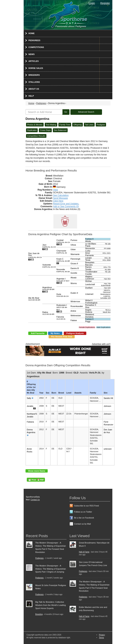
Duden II (74, 293)
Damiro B (75, 268)
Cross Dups (45, 130)
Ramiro (88, 267)
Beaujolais (90, 262)
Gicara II (74, 263)
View (55, 190)
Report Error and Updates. (66, 204)
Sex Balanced (60, 130)
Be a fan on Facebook (84, 518)
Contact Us (35, 500)
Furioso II (89, 239)
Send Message (60, 198)
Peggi (88, 321)
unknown (108, 449)
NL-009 (108, 270)
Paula (88, 246)
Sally (29, 398)
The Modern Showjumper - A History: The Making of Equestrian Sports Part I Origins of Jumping (51, 569)
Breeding (39, 614)
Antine (73, 311)
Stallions (34, 82)
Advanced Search (86, 112)
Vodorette (49, 266)
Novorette (63, 270)
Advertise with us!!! (101, 344)
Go (66, 112)
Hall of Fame (84, 552)
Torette (88, 269)
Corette (88, 274)
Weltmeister (76, 316)
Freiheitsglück (91, 303)
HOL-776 (107, 267)
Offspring (77, 125)
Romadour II (91, 305)
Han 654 (107, 279)
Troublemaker (91, 272)
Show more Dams (37, 471)
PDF (36, 480)
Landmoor (90, 279)
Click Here (58, 201)
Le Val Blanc (91, 244)
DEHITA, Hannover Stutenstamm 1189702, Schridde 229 (105, 294)
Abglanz (89, 276)
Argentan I (63, 280)
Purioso (74, 240)
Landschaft (90, 284)
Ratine (48, 313)
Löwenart (89, 294)
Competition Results (36, 136)
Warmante (75, 254)
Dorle (63, 295)
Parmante (89, 255)
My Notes (55, 333)
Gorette (74, 273)
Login (92, 3)
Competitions (36, 47)
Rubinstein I (62, 307)
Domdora (89, 317)
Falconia (61, 318)
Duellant (89, 288)
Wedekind (90, 314)
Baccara (89, 265)
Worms (74, 283)
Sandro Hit (108, 398)
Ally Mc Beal (34, 299)
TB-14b (108, 272)
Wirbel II (89, 300)
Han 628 (107, 288)
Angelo (88, 310)
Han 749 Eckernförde (106, 285)
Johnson (107, 406)
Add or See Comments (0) (66, 206)
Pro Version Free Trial (62, 337)
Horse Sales (36, 68)
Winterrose (75, 301)
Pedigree (101, 125)
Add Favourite (38, 333)
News (32, 54)
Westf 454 (107, 312)
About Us (34, 89)
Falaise (74, 320)
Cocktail (63, 241)
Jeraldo (30, 406)
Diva (87, 307)
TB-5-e (108, 310)
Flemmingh (75, 259)
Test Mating (51, 125)
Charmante (62, 252)
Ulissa (73, 245)
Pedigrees (34, 40)
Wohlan (89, 281)
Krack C (63, 260)
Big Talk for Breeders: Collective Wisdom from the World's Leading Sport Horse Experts (51, 605)
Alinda (88, 241)
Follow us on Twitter (83, 512)
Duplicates (32, 130)
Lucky (88, 251)
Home (32, 33)
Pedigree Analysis (75, 333)
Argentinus (48, 288)
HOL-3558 (107, 260)
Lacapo (88, 258)
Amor (87, 253)
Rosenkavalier (77, 306)
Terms (101, 638)
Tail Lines (89, 125)
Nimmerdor (90, 248)
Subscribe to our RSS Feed (86, 506)
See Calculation (61, 195)
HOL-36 (107, 258)
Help (31, 96)
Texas (88, 260)
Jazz (49, 246)
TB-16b (108, 244)
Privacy (102, 635)
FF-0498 (107, 248)
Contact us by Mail (82, 524)
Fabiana (30, 422)
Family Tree (65, 125)
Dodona (89, 312)
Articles (34, 61)
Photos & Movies (35, 125)
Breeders (34, 75)
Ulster (73, 249)
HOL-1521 (107, 253)
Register (105, 3)
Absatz (74, 278)
